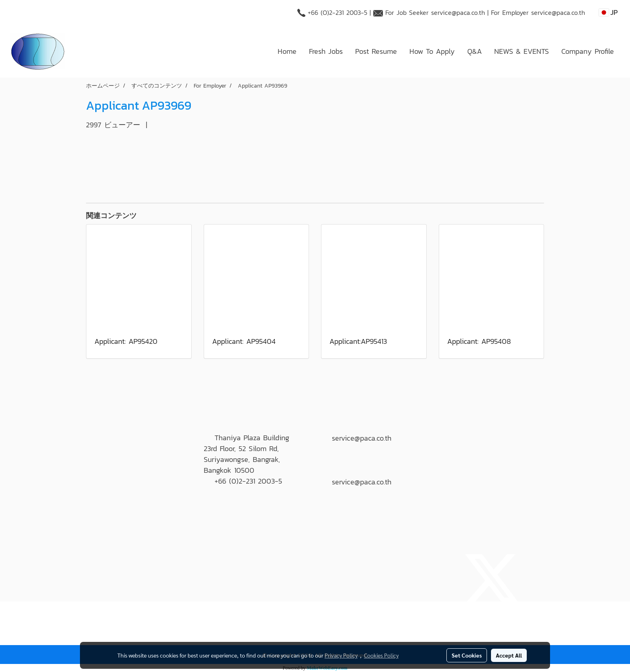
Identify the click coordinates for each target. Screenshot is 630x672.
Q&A (475, 51)
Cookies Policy (381, 655)
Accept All (509, 655)
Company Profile (588, 51)
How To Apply (432, 51)
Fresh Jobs (326, 51)
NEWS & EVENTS (522, 51)
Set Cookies (467, 655)
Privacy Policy (341, 655)
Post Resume (376, 51)
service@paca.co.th (458, 12)
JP (609, 12)
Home (287, 51)
